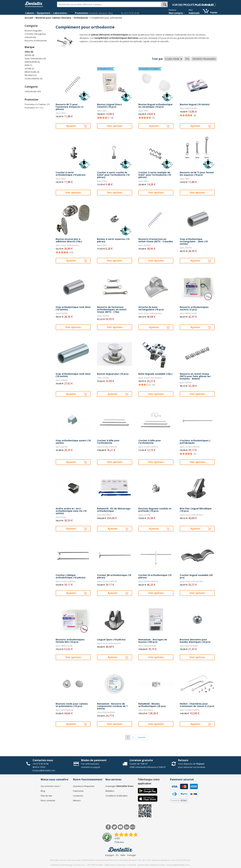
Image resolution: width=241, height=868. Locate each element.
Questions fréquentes (84, 786)
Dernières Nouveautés (204, 59)
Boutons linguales (33, 31)
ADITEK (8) (30, 55)
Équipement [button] (45, 13)
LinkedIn (127, 827)
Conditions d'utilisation (117, 796)
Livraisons (78, 796)
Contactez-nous (43, 760)
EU (117, 855)
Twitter (114, 827)
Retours (183, 760)
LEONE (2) (29, 69)
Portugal (131, 855)
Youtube (120, 827)
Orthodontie (81, 18)
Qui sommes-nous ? (51, 786)
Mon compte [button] (177, 13)
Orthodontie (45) (33, 91)
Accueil (29, 18)
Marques (103, 13)
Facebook (108, 827)
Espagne (110, 855)
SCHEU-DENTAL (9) (34, 79)
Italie (123, 855)
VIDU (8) (29, 52)
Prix (187, 59)
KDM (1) (28, 65)
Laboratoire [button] (61, 13)
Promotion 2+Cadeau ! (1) (37, 104)
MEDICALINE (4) (32, 72)
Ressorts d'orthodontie (36, 41)
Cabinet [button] (31, 13)
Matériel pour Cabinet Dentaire (53, 18)
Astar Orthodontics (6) (35, 59)
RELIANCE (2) (31, 75)
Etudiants (93, 13)
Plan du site (46, 796)
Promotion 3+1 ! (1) (34, 108)
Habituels (194, 13)
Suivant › (142, 737)
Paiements (78, 791)
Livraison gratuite (141, 760)
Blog (110, 13)
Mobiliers (110, 791)
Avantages (119, 786)
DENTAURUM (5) (32, 62)
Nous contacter (48, 800)
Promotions (82, 13)
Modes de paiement (94, 760)
